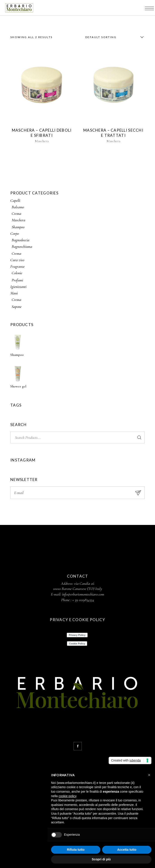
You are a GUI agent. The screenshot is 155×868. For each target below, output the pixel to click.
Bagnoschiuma (22, 246)
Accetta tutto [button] (127, 850)
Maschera (42, 141)
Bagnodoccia (20, 240)
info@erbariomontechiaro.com (83, 594)
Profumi (17, 280)
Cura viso (17, 260)
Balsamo (18, 207)
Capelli (15, 200)
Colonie (17, 273)
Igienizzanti (18, 287)
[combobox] (113, 37)
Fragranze (17, 266)
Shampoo (18, 227)
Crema (16, 213)
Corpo (15, 233)
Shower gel (18, 386)
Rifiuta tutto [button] (76, 850)
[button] (149, 775)
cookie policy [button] (67, 796)
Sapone (17, 307)
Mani (14, 293)
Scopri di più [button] (101, 859)
